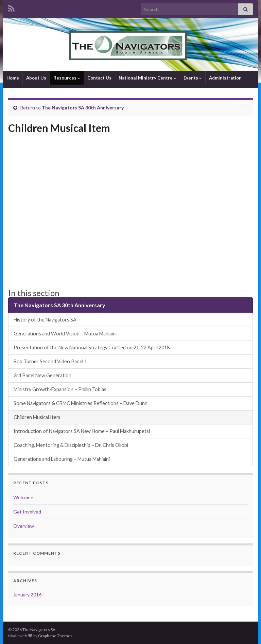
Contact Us (99, 78)
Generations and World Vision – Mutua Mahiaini (65, 334)
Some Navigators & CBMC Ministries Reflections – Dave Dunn (81, 403)
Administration (225, 78)
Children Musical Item (37, 417)
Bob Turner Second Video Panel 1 (50, 361)
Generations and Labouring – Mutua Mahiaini (62, 459)
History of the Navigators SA (45, 320)
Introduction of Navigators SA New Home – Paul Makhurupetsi (82, 431)
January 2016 (27, 595)
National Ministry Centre (147, 78)
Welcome (23, 497)
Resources (67, 78)
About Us (36, 78)
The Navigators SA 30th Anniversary (83, 108)
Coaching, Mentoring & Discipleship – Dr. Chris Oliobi (71, 445)
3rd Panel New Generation (42, 375)
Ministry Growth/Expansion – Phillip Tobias (60, 389)
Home (13, 78)
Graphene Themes (55, 636)
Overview (24, 526)
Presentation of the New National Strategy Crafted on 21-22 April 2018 (92, 347)
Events (193, 78)
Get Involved (27, 512)
